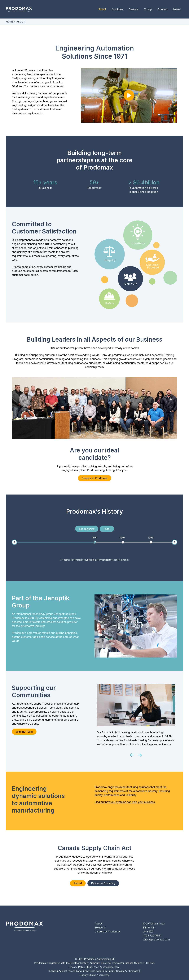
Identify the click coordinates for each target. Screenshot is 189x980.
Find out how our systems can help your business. (125, 802)
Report (77, 883)
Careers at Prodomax (95, 478)
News (177, 9)
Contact (163, 9)
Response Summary (104, 883)
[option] (94, 538)
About (105, 9)
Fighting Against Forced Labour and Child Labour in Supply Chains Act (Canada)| (94, 971)
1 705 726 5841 (152, 936)
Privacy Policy (77, 967)
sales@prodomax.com (156, 940)
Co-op (149, 9)
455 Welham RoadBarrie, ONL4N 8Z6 (154, 928)
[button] (132, 755)
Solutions (119, 9)
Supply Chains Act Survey (95, 975)
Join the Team (24, 732)
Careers (135, 9)
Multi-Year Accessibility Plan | (104, 967)
